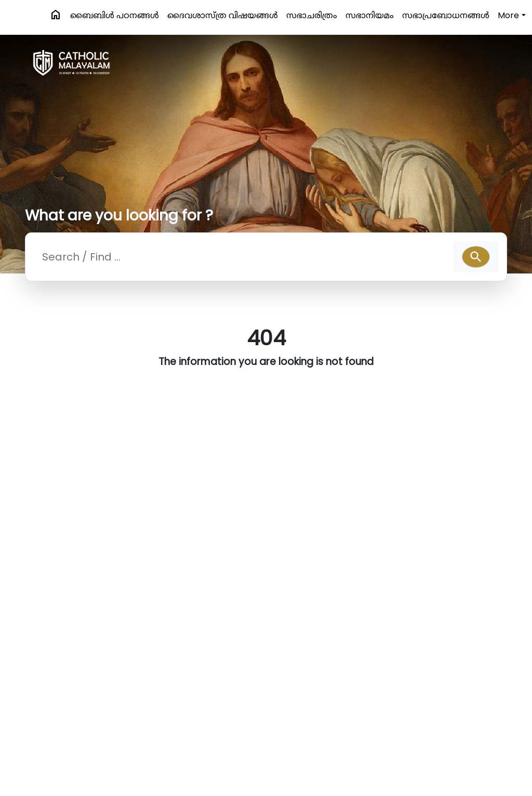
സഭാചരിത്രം (312, 15)
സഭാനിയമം (370, 15)
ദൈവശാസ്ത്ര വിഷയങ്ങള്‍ (223, 15)
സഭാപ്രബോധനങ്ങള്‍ (446, 15)
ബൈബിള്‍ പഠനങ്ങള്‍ (115, 15)
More (508, 15)
